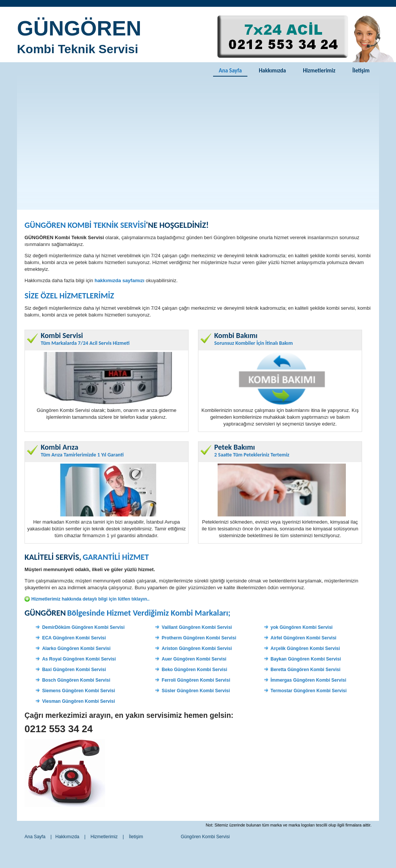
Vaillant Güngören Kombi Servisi (197, 627)
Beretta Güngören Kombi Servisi (305, 670)
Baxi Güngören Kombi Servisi (74, 670)
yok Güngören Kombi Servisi (302, 627)
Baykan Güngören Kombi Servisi (306, 659)
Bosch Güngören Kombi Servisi (76, 680)
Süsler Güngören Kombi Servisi (196, 691)
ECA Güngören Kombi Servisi (74, 638)
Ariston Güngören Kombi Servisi (197, 648)
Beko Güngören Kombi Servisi (194, 670)
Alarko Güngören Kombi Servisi (76, 648)
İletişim (361, 71)
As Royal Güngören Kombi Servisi (79, 659)
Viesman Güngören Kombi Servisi (79, 701)
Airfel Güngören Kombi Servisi (303, 638)
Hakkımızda (272, 71)
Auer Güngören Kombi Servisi (194, 659)
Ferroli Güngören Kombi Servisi (196, 680)
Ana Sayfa (230, 71)
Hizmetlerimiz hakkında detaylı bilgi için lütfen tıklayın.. (90, 599)
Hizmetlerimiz (319, 71)
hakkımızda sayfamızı (120, 280)
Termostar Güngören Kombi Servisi (309, 691)
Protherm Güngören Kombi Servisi (199, 638)
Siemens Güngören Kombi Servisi (79, 691)
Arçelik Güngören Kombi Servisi (305, 648)
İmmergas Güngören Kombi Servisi (308, 680)
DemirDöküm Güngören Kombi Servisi (84, 627)
